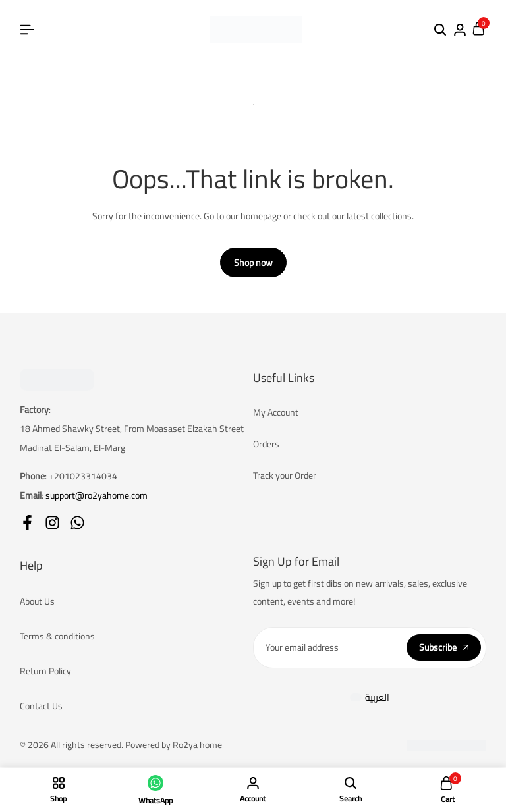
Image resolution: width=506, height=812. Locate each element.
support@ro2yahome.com (97, 495)
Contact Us (41, 707)
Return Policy (45, 672)
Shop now (253, 263)
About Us (37, 602)
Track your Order (285, 476)
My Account (276, 413)
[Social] (27, 523)
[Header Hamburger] (27, 30)
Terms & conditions (57, 637)
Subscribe (444, 648)
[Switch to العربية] (370, 698)
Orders (266, 445)
